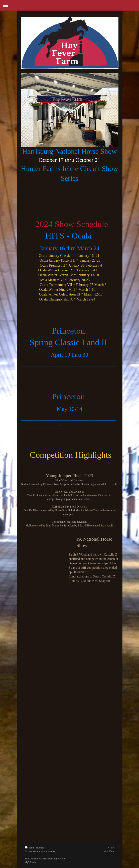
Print (30, 848)
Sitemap (40, 848)
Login (111, 847)
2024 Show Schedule (70, 224)
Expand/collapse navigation (69, 5)
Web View (109, 851)
